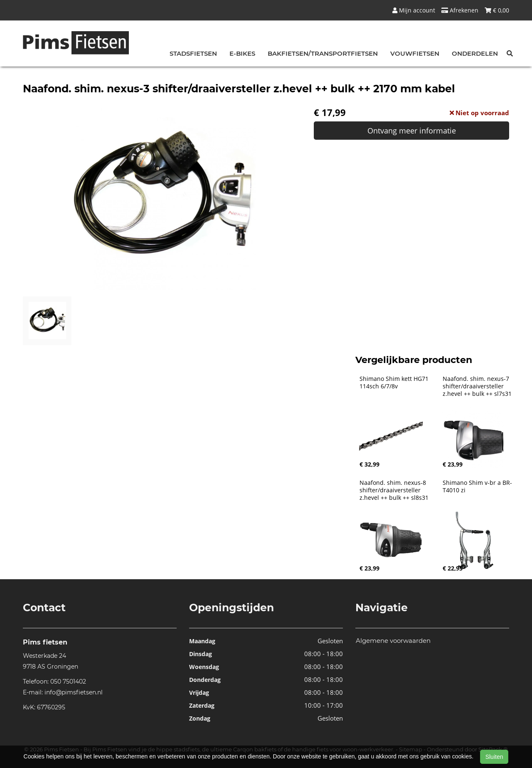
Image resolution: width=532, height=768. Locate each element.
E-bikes (242, 53)
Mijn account (414, 10)
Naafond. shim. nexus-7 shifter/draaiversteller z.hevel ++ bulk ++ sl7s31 (477, 386)
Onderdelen (475, 53)
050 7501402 (68, 682)
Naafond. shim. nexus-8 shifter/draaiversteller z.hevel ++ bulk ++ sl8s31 (394, 490)
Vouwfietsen (415, 53)
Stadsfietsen (193, 53)
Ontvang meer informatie (412, 131)
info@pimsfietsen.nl (74, 692)
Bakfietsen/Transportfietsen (323, 53)
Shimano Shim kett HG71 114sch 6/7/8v (395, 383)
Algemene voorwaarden (393, 641)
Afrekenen (460, 10)
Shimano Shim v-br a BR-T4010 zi (477, 486)
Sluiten (494, 757)
